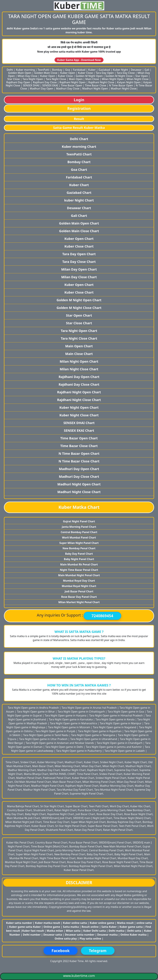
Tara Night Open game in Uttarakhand (94, 739)
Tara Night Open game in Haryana (66, 715)
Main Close (92, 79)
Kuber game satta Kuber (25, 927)
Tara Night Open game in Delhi (65, 747)
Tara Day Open (105, 73)
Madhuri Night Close (124, 88)
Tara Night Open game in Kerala (115, 719)
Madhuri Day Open (42, 88)
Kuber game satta (131, 927)
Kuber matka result (48, 923)
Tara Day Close (126, 73)
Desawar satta (53, 935)
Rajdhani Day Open (18, 82)
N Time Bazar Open (121, 85)
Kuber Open (68, 73)
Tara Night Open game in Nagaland (115, 727)
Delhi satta (135, 931)
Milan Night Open (113, 79)
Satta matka (71, 927)
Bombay (57, 70)
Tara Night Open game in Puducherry (79, 751)
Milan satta (73, 931)
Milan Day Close (27, 76)
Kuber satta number (19, 923)
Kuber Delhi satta (94, 931)
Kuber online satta (75, 923)
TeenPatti (43, 70)
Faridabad (79, 70)
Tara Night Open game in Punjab (56, 731)
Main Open (76, 79)
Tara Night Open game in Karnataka (71, 719)
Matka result (125, 923)
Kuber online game (102, 923)
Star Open (142, 76)
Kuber (92, 70)
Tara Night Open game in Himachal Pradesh (116, 715)
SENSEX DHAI (31, 85)
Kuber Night (120, 70)
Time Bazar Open (71, 85)
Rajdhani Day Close (45, 82)
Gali (147, 70)
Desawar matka (108, 935)
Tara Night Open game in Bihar (36, 712)
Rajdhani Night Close (101, 82)
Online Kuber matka (133, 935)
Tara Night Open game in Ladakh (125, 751)
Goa (68, 70)
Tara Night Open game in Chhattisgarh (82, 712)
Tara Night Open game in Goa (126, 712)
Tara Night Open (33, 79)
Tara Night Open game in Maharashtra (74, 723)
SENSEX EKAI (50, 85)
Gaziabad (104, 70)
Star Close (14, 79)
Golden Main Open (20, 73)
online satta (144, 923)
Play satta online (91, 939)
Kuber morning (25, 70)
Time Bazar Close (95, 85)
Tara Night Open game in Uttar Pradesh (44, 739)
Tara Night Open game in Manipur (121, 723)
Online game (52, 927)
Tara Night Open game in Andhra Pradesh (34, 708)
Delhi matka (117, 931)
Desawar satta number (80, 935)
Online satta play (66, 939)
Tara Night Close (56, 79)
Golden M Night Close (119, 76)
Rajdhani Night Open (72, 82)
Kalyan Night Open (129, 82)
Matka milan (55, 931)
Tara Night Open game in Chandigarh (120, 743)
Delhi (10, 70)
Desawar (136, 70)
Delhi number (32, 935)
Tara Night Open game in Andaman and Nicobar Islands (60, 743)
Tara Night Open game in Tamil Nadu (46, 735)
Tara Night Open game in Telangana (93, 735)
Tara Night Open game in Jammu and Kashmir (114, 747)
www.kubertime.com (79, 976)
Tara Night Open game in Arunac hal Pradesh (90, 708)
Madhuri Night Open (95, 88)
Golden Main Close (46, 73)
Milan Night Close (138, 79)
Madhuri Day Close (68, 88)
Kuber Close (85, 73)
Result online (90, 927)
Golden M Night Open (89, 76)
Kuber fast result (33, 931)
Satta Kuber (109, 927)
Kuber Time (77, 961)
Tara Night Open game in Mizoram (69, 727)
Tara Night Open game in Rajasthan (100, 731)
